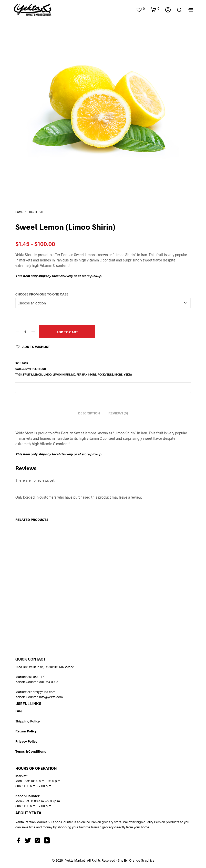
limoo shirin (61, 375)
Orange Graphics (142, 860)
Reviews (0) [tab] (118, 413)
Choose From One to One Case (42, 294)
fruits (28, 375)
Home (19, 212)
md (73, 375)
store (118, 375)
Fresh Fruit (36, 212)
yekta (128, 375)
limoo (48, 375)
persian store (86, 375)
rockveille (105, 375)
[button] (140, 9)
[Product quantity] (25, 332)
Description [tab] (89, 413)
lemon (38, 375)
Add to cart (67, 332)
